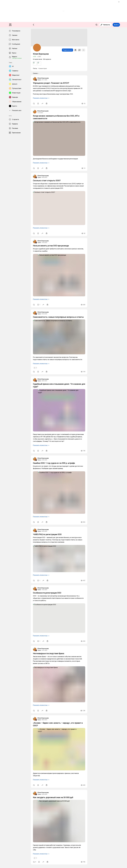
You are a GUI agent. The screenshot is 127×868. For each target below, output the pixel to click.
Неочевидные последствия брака (11, 825)
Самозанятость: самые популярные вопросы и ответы (17, 498)
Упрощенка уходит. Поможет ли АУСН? (13, 269)
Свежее (4, 257)
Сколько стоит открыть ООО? (10, 362)
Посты (3, 255)
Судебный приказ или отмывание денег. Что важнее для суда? (19, 563)
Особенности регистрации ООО (10, 765)
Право (3, 266)
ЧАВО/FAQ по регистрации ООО (11, 708)
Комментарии (9, 255)
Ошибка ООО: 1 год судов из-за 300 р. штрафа (15, 636)
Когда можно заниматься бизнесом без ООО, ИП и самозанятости (20, 298)
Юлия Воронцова (6, 264)
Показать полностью (8, 280)
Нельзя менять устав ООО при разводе (12, 425)
